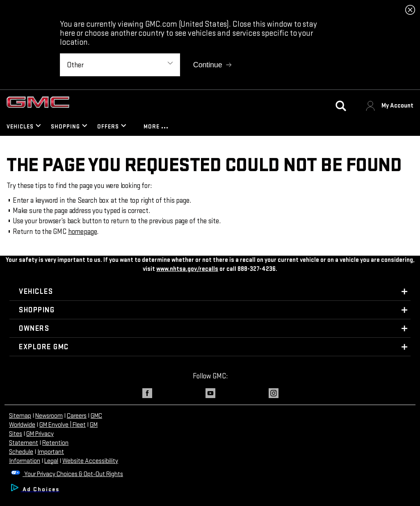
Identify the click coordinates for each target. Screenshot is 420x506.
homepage (83, 232)
